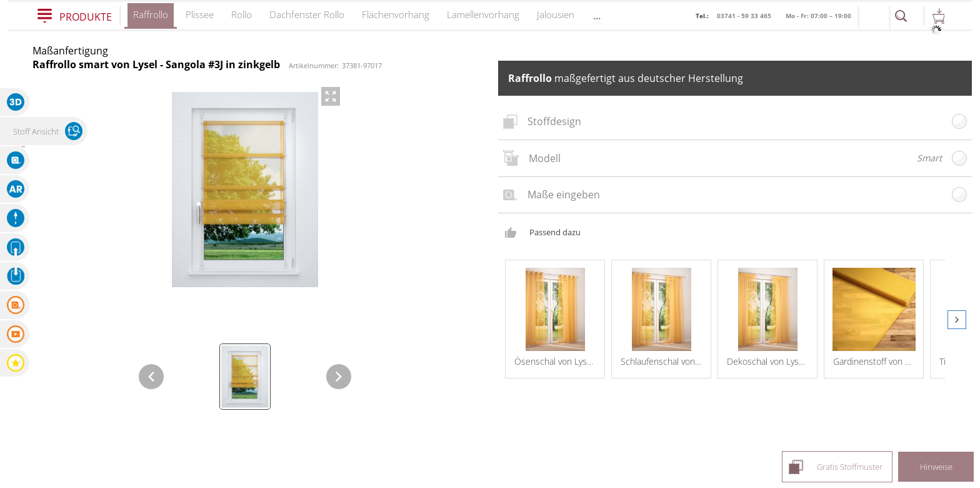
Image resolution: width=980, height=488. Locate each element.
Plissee (200, 14)
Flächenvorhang (396, 14)
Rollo (242, 14)
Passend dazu (555, 223)
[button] (15, 102)
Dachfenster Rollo (307, 14)
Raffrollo (151, 18)
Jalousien (556, 14)
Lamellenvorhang (483, 14)
